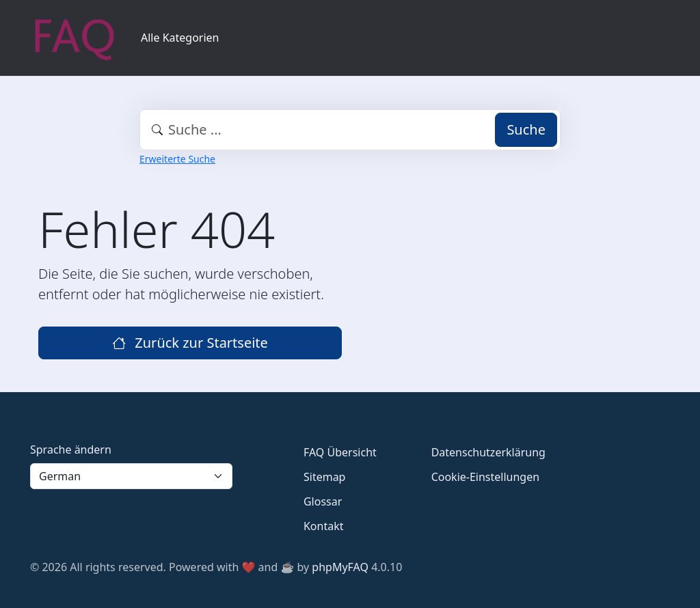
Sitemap (325, 477)
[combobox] (350, 130)
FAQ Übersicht (340, 452)
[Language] (131, 476)
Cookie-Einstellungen (485, 477)
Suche (526, 129)
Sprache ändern (71, 450)
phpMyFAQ (340, 567)
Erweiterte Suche (177, 159)
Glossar (323, 501)
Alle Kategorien (180, 38)
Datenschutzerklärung (488, 452)
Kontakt (324, 526)
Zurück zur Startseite (190, 343)
